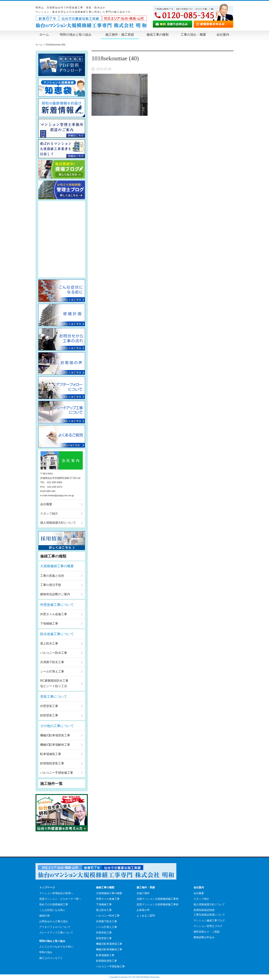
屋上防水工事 (49, 643)
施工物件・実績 (146, 887)
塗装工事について (54, 697)
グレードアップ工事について (56, 933)
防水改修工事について (57, 634)
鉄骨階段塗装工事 (52, 763)
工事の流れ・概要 (193, 35)
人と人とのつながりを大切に (56, 947)
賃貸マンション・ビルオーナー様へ (60, 899)
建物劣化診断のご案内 (55, 594)
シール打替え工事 (52, 671)
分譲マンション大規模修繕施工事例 (157, 899)
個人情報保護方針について (58, 523)
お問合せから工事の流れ (54, 921)
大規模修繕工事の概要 (57, 566)
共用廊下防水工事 (52, 662)
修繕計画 (44, 916)
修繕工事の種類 (158, 35)
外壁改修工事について (57, 605)
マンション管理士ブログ (208, 926)
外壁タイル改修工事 (54, 614)
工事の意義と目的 (52, 576)
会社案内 (223, 35)
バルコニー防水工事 (54, 653)
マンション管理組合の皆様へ (56, 893)
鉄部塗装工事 (49, 715)
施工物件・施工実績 (120, 35)
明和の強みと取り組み (76, 35)
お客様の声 (143, 910)
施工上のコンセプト (51, 958)
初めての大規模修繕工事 (54, 904)
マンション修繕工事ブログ (209, 920)
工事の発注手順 (51, 585)
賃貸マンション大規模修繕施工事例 (157, 904)
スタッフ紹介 (49, 514)
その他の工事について (57, 726)
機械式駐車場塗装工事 (55, 735)
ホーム (44, 35)
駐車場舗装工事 (51, 754)
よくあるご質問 (146, 916)
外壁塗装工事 (49, 706)
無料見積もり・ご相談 (207, 932)
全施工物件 (143, 893)
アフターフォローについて (55, 927)
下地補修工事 (49, 623)
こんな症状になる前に (52, 910)
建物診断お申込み (204, 937)
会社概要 (46, 504)
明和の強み (46, 952)
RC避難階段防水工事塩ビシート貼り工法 (54, 683)
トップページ (47, 887)
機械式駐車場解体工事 (55, 745)
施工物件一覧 (51, 784)
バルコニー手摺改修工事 (57, 773)
